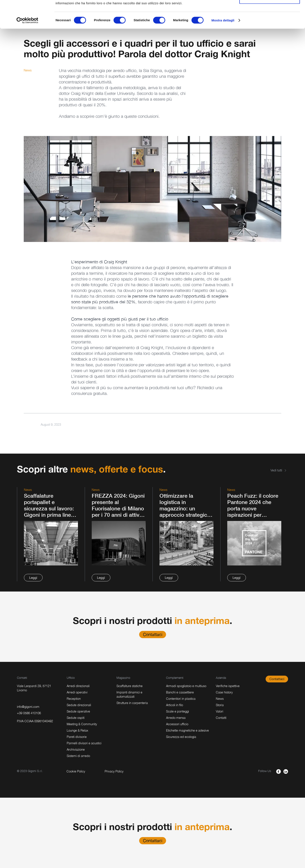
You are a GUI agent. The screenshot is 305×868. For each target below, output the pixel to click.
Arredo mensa (176, 718)
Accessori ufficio (177, 724)
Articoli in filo (175, 705)
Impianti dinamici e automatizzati (129, 694)
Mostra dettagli (223, 48)
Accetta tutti (270, 11)
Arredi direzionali (78, 686)
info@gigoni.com (28, 707)
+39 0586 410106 (29, 713)
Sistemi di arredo (78, 756)
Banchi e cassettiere (180, 692)
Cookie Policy (76, 771)
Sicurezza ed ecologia (181, 737)
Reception (74, 699)
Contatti (221, 718)
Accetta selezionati (270, 25)
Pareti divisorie (77, 737)
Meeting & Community (82, 724)
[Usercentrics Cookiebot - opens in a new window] (27, 48)
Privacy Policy (114, 771)
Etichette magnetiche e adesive (187, 730)
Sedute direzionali (79, 705)
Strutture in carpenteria (132, 703)
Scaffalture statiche (130, 686)
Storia (220, 705)
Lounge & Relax (77, 730)
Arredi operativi (77, 692)
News (220, 699)
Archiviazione (76, 749)
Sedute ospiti (76, 718)
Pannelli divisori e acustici (84, 743)
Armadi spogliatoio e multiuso (186, 686)
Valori (220, 711)
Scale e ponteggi (177, 711)
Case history (224, 692)
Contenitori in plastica (181, 699)
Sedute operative (78, 711)
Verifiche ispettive (228, 686)
